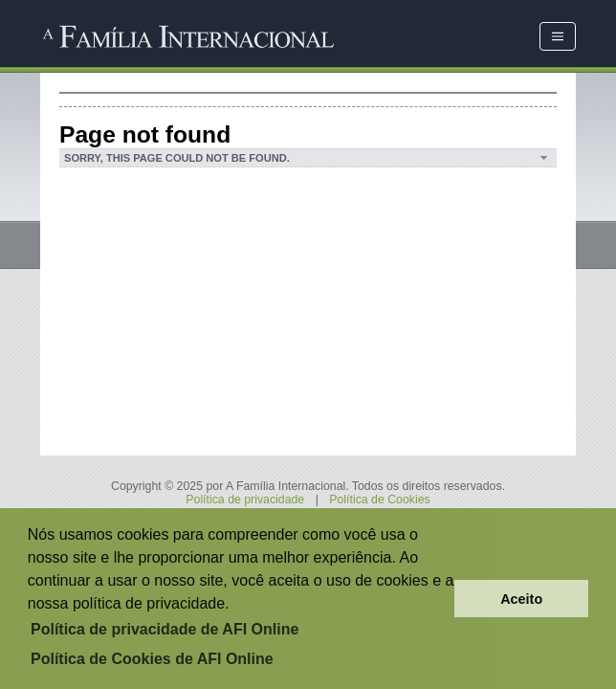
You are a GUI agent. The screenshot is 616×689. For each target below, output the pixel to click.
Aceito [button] (521, 599)
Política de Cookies (379, 500)
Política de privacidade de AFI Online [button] (165, 629)
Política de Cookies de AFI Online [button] (152, 659)
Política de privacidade (245, 500)
